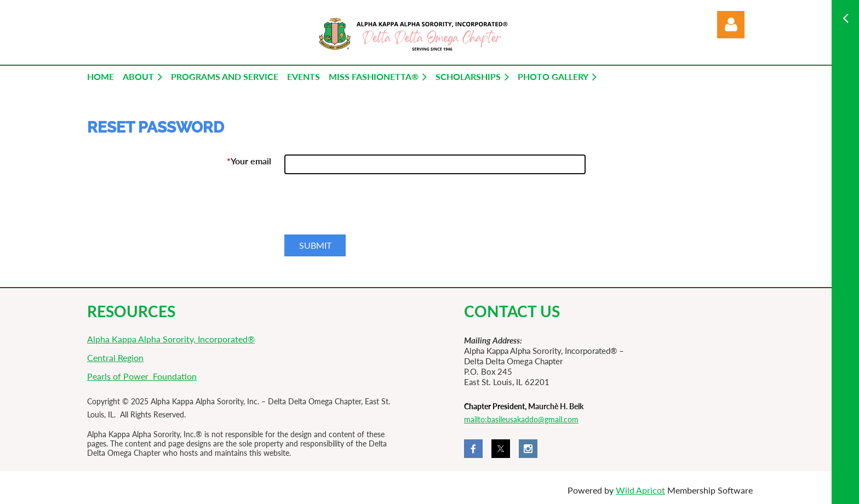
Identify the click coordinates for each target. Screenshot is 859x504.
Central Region (115, 357)
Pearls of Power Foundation (142, 376)
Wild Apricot (640, 490)
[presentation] (368, 209)
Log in (731, 25)
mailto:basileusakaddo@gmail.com (521, 419)
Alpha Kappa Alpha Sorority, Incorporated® (171, 339)
